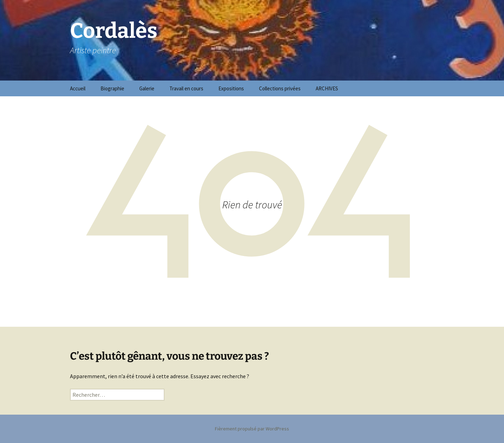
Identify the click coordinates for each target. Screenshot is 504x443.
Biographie (112, 88)
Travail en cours (186, 88)
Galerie (147, 88)
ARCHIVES (327, 88)
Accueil (78, 88)
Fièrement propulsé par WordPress (252, 429)
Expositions (231, 88)
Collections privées (280, 88)
